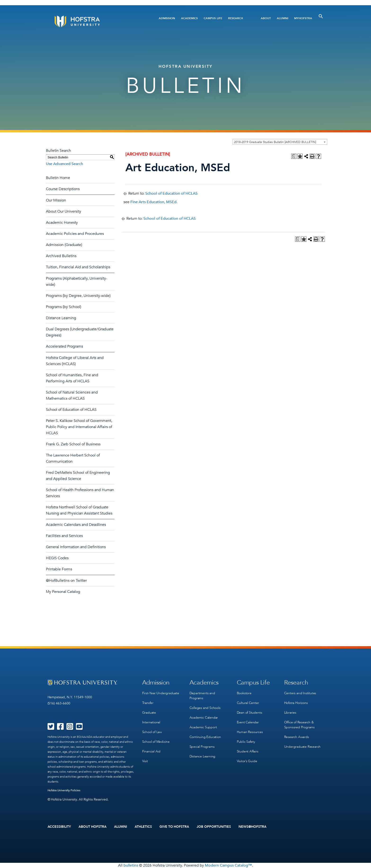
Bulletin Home (58, 178)
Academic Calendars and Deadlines (76, 525)
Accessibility (59, 827)
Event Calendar (248, 722)
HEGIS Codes (57, 558)
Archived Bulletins (61, 256)
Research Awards (297, 737)
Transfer (148, 703)
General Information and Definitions (76, 547)
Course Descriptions (63, 189)
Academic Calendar (204, 718)
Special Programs (202, 747)
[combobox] (280, 142)
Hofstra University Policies (64, 790)
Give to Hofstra (174, 827)
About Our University (64, 211)
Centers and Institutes (300, 693)
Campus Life (213, 18)
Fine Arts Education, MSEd (153, 202)
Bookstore (244, 693)
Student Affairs (248, 751)
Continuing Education (205, 737)
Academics (189, 18)
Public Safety (246, 742)
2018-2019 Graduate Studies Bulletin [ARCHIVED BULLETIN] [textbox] (275, 142)
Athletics (143, 827)
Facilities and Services (64, 536)
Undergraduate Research (303, 747)
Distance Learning (61, 318)
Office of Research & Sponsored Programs (299, 725)
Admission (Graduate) (64, 245)
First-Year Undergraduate (161, 693)
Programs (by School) (64, 307)
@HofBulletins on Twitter (66, 581)
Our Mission (56, 200)
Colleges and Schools (205, 708)
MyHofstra (303, 18)
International (151, 722)
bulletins (131, 865)
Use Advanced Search (64, 164)
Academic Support (203, 727)
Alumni (283, 18)
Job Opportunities (214, 827)
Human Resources (250, 732)
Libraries (290, 713)
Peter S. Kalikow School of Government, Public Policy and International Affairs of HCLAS (79, 427)
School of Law (152, 732)
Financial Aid (151, 751)
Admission (167, 18)
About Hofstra (93, 827)
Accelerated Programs (64, 346)
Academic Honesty (62, 223)
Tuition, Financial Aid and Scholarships (78, 267)
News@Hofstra (252, 827)
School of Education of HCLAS (71, 410)
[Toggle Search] (321, 16)
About (266, 18)
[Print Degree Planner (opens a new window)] (294, 156)
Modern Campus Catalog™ (228, 865)
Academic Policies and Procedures (75, 234)
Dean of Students (250, 713)
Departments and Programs (202, 696)
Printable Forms (59, 569)
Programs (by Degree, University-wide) (78, 296)
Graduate (149, 713)
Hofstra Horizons (296, 703)
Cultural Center (248, 703)
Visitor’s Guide (247, 761)
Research (236, 18)
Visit (145, 761)
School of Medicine (156, 742)
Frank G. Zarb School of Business (73, 444)
